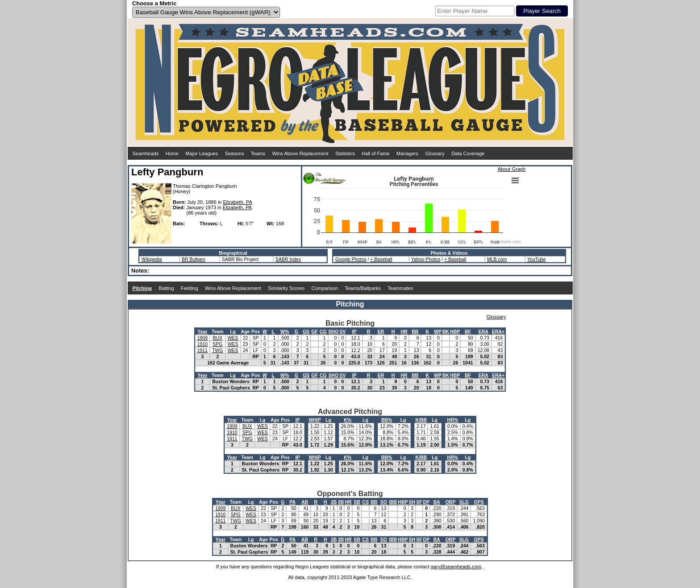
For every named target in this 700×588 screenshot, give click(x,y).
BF (468, 331)
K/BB (421, 420)
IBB (393, 502)
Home (172, 153)
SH (412, 502)
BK (446, 331)
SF (419, 502)
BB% (387, 420)
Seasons (235, 153)
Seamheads (146, 153)
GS (306, 331)
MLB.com (497, 259)
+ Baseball (381, 259)
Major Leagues (202, 153)
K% (348, 420)
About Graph (512, 169)
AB (305, 502)
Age (246, 331)
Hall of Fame (375, 153)
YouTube (536, 259)
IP (354, 331)
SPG (217, 344)
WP (438, 331)
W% (285, 331)
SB (357, 502)
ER (381, 331)
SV (342, 331)
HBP (455, 331)
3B (341, 502)
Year (202, 331)
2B (334, 502)
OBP (450, 502)
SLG (464, 502)
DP (427, 502)
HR (404, 331)
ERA (483, 331)
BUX (218, 338)
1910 (202, 344)
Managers (407, 153)
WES (233, 338)
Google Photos (351, 259)
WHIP (315, 420)
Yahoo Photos (426, 259)
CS (365, 502)
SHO (334, 331)
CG (323, 331)
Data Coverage (468, 153)
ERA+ (498, 331)
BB (415, 331)
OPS (479, 502)
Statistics (345, 153)
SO (384, 502)
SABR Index (288, 259)
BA (437, 502)
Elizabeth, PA (238, 202)
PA (292, 502)
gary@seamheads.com (456, 567)
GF (315, 331)
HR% (453, 420)
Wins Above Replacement (300, 153)
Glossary (435, 153)
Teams (258, 153)
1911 (202, 350)
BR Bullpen (194, 259)
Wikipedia (152, 259)
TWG (218, 350)
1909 (202, 338)
